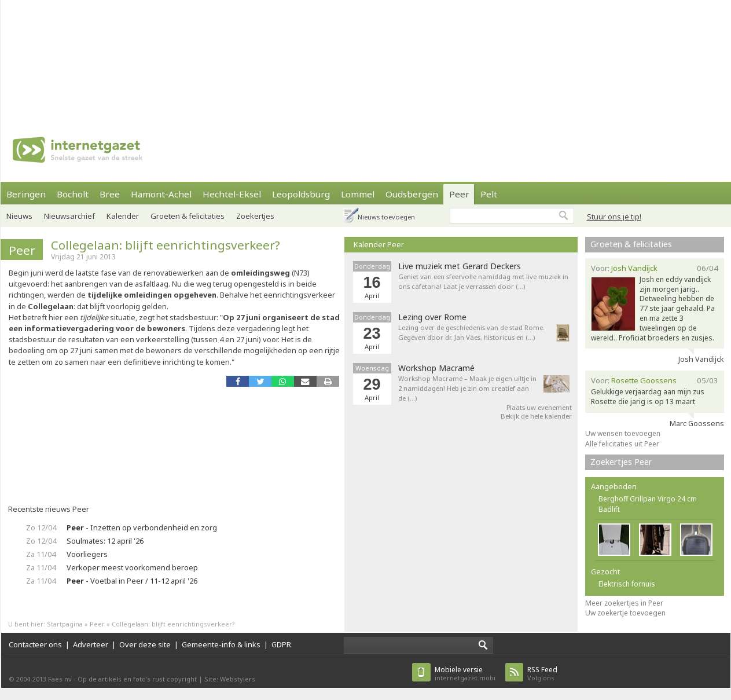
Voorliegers (87, 554)
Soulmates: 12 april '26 (105, 541)
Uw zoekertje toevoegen (625, 613)
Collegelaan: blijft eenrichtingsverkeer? (166, 245)
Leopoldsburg (301, 194)
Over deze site (145, 644)
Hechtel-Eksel (232, 194)
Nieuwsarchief (69, 216)
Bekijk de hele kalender (536, 416)
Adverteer (91, 644)
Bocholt (73, 194)
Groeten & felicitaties (188, 216)
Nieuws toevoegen (386, 217)
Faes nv (60, 679)
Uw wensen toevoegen (623, 433)
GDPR (281, 644)
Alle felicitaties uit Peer (622, 444)
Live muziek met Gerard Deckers (460, 266)
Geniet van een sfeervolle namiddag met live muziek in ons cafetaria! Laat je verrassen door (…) (483, 281)
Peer (459, 194)
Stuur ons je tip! (614, 217)
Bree (110, 194)
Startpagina (65, 624)
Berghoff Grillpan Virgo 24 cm (648, 499)
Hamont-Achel (161, 194)
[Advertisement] (151, 58)
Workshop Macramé (436, 368)
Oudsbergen (412, 194)
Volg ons (542, 674)
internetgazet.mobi (465, 674)
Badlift (609, 509)
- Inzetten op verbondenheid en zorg (142, 527)
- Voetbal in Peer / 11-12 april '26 (132, 581)
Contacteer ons (35, 644)
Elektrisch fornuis (627, 584)
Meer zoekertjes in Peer (624, 603)
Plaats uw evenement (539, 407)
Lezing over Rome (432, 317)
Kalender (123, 216)
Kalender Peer (379, 244)
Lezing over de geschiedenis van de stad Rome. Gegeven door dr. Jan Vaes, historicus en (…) (471, 332)
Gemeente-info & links (221, 644)
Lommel (358, 194)
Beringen (26, 194)
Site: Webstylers (230, 679)
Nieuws (19, 216)
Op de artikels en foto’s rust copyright (137, 679)
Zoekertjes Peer (621, 462)
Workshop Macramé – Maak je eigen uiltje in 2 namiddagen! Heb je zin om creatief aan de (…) (467, 388)
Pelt (489, 194)
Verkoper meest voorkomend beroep (132, 567)
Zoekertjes (255, 216)
